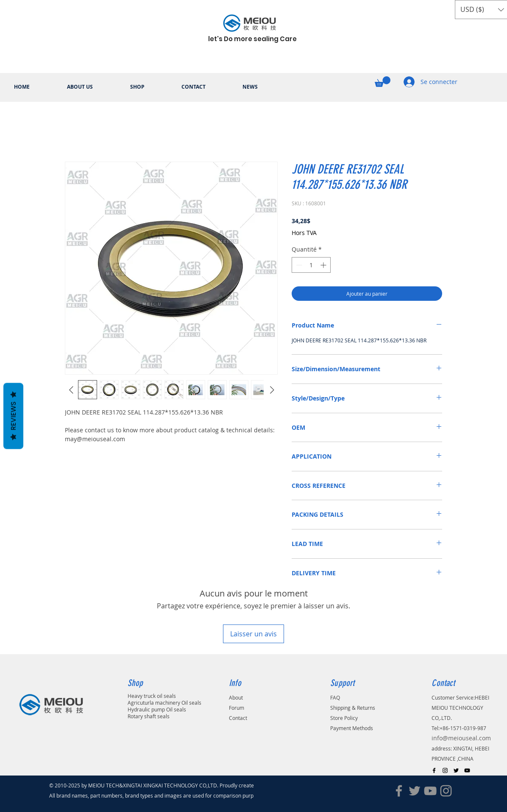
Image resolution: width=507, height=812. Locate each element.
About (236, 697)
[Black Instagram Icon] (445, 770)
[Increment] (324, 265)
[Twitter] (415, 791)
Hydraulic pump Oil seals (157, 709)
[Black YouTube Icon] (467, 770)
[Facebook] (399, 791)
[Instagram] (446, 791)
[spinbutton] (311, 265)
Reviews (13, 416)
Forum (237, 708)
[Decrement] (298, 265)
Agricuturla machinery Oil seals (164, 703)
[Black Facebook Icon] (434, 770)
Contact (238, 718)
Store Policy (344, 718)
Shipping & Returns (353, 708)
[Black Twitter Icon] (456, 770)
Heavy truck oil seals (152, 696)
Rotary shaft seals (149, 716)
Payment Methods (352, 728)
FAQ (335, 697)
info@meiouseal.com (461, 738)
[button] (383, 82)
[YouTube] (430, 791)
